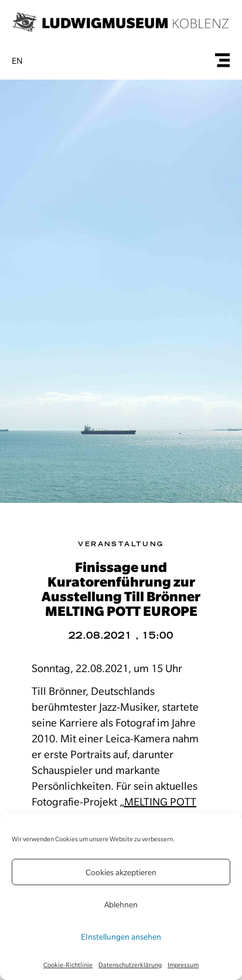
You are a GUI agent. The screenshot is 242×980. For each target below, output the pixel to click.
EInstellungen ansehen (121, 937)
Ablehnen (121, 904)
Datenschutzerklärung (130, 965)
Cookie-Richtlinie (68, 965)
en (17, 61)
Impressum (183, 965)
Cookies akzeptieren (121, 872)
